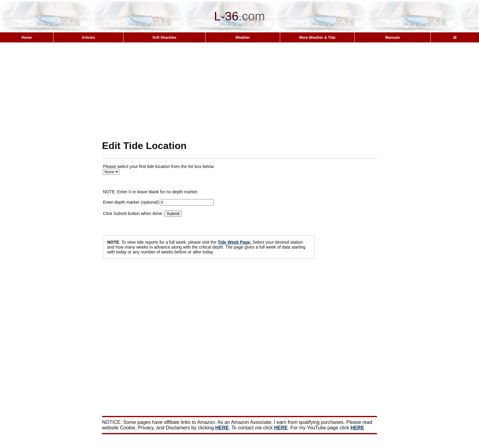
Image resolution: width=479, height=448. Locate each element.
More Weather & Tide (317, 38)
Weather (243, 38)
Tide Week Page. (235, 242)
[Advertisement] (239, 91)
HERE (222, 428)
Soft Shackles (165, 38)
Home (26, 38)
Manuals (393, 38)
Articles (88, 38)
